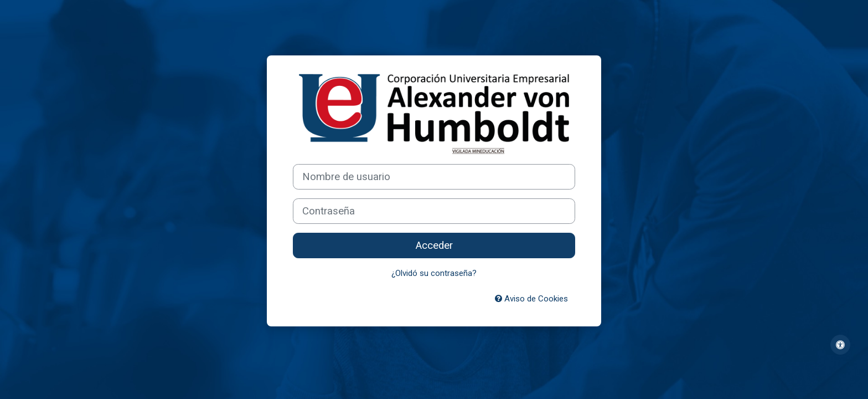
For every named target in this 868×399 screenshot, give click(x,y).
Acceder (434, 245)
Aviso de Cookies (531, 299)
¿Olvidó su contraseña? (434, 273)
